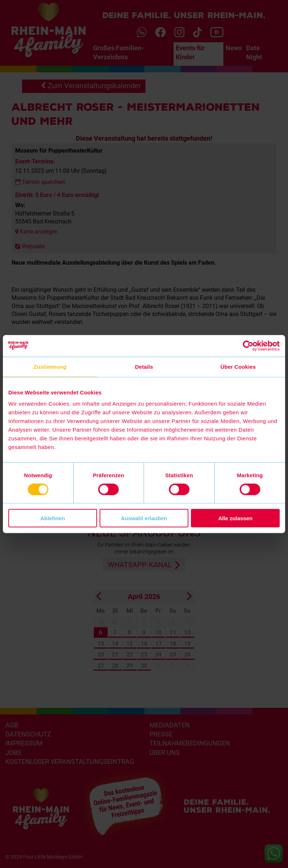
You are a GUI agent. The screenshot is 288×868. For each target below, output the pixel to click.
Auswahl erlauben (144, 518)
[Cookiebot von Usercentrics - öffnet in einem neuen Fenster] (248, 346)
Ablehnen (53, 518)
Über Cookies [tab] (238, 366)
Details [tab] (144, 366)
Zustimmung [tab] (50, 366)
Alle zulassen (235, 518)
